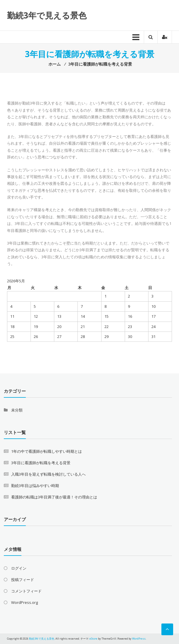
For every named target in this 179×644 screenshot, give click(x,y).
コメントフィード (26, 591)
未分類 (17, 410)
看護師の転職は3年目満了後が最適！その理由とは (54, 497)
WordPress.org (25, 602)
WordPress (139, 639)
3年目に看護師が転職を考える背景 (41, 463)
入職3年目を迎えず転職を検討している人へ (48, 474)
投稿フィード (23, 580)
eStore (93, 639)
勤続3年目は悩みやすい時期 (35, 486)
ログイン (19, 568)
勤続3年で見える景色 (47, 15)
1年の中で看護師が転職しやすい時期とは (47, 451)
